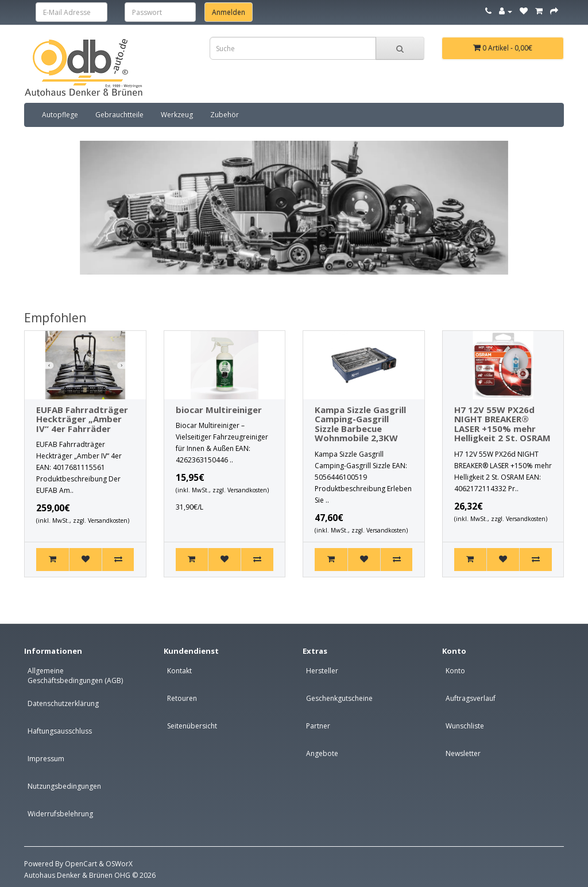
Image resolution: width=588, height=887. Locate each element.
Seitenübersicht (192, 726)
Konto (455, 671)
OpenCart (81, 864)
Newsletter (463, 753)
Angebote (322, 753)
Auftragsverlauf (471, 698)
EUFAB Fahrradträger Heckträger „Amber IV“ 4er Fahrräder (82, 419)
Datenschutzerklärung (63, 703)
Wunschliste (465, 726)
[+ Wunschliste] (85, 560)
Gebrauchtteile (119, 115)
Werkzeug (177, 115)
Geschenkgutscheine (339, 698)
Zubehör (225, 115)
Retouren (182, 698)
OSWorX (119, 864)
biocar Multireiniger (219, 410)
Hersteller (322, 671)
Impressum (46, 759)
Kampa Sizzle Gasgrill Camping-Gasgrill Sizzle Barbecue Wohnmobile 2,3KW (360, 424)
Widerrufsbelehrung (60, 814)
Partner (318, 726)
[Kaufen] (53, 560)
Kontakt (179, 671)
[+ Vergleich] (118, 560)
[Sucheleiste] (400, 48)
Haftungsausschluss (60, 731)
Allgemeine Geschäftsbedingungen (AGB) (75, 676)
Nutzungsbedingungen (64, 786)
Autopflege (60, 115)
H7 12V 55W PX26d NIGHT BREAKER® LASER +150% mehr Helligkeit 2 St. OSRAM (502, 424)
